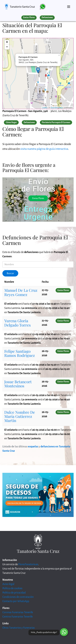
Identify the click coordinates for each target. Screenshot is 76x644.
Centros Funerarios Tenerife (18, 617)
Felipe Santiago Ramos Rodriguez (20, 353)
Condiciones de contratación (18, 597)
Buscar (10, 273)
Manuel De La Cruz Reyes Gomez (21, 292)
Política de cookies (12, 588)
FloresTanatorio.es (28, 564)
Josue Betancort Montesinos (18, 384)
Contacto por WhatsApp (16, 601)
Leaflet (45, 108)
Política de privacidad (14, 593)
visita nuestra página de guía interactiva (44, 149)
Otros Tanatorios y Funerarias (19, 628)
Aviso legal (8, 584)
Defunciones (47, 17)
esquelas (33, 447)
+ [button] (7, 42)
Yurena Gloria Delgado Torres (18, 323)
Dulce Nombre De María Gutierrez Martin (20, 416)
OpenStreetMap (57, 108)
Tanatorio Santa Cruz (22, 7)
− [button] (7, 47)
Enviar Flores (29, 17)
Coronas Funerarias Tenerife (18, 612)
